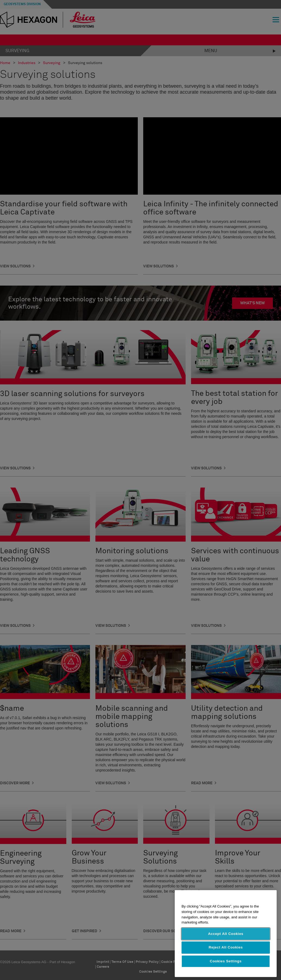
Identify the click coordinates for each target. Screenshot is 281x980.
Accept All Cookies (226, 943)
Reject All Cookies (226, 957)
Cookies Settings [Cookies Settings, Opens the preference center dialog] (226, 970)
